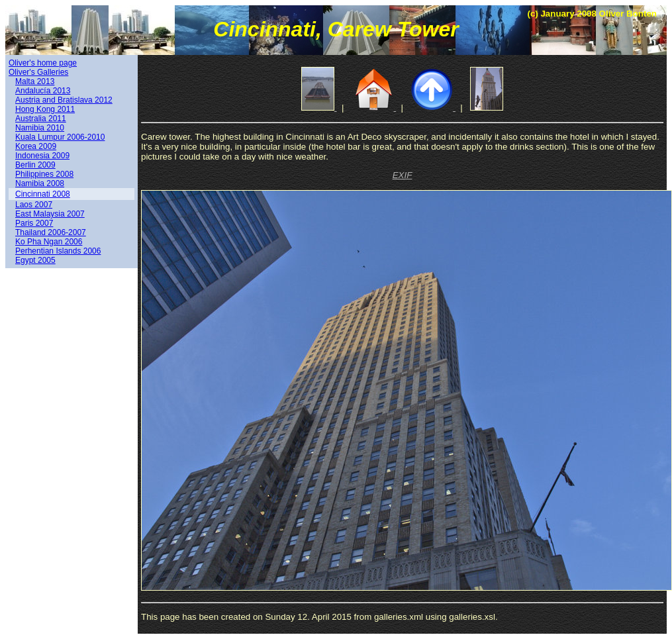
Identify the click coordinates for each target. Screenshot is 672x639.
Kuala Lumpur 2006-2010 (60, 137)
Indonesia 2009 (42, 156)
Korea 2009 (36, 146)
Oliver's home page (43, 63)
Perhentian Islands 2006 (58, 251)
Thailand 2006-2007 (51, 232)
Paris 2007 (34, 223)
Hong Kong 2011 (45, 109)
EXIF (403, 175)
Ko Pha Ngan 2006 (49, 242)
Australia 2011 (41, 119)
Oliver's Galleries (38, 72)
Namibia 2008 (40, 183)
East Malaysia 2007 (50, 214)
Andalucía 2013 (43, 91)
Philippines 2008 (44, 174)
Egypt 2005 (35, 260)
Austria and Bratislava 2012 (64, 100)
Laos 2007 (34, 205)
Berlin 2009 (35, 165)
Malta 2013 (35, 81)
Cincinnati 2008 (43, 194)
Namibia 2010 (40, 128)
